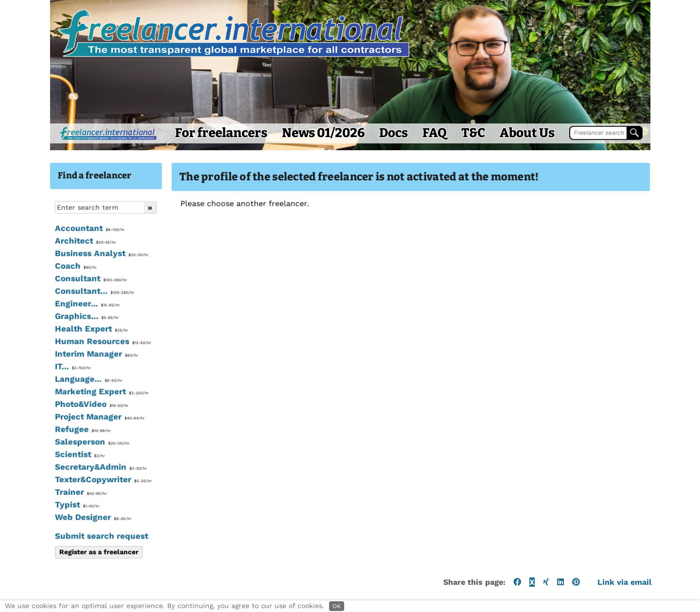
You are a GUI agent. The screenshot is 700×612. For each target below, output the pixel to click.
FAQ (393, 154)
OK (337, 606)
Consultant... (53, 312)
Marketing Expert (60, 413)
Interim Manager (55, 375)
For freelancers (179, 154)
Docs (352, 154)
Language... (47, 400)
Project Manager (58, 437)
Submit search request (60, 557)
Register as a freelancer (57, 573)
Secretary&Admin (59, 488)
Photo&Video (50, 425)
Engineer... (45, 325)
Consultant (49, 299)
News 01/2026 (281, 154)
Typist (35, 525)
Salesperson (50, 463)
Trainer (39, 513)
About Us (485, 154)
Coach (34, 287)
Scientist (38, 475)
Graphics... (45, 337)
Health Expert (50, 350)
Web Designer (51, 538)
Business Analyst (60, 275)
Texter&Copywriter (61, 500)
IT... (31, 387)
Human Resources (61, 362)
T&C (431, 154)
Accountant (48, 249)
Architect (44, 262)
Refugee (41, 450)
